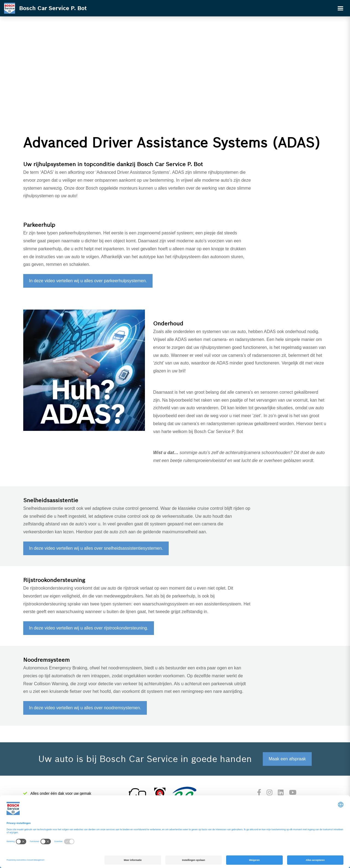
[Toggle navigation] (340, 8)
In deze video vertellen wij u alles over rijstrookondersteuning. (89, 628)
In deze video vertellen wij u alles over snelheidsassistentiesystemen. (96, 548)
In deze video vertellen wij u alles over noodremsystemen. (85, 708)
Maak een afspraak (287, 759)
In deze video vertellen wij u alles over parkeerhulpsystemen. (88, 281)
